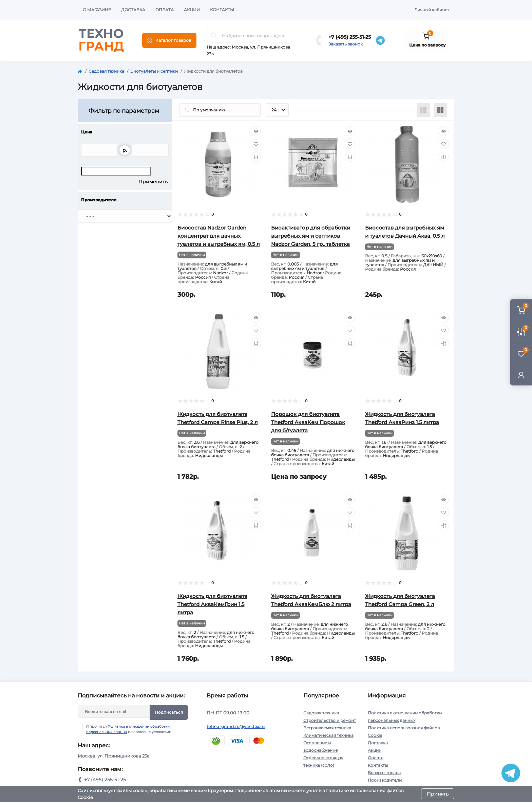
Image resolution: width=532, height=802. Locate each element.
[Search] (214, 36)
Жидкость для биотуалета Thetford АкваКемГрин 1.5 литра (212, 604)
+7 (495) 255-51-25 (350, 37)
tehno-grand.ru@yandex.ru (236, 726)
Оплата (165, 10)
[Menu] (169, 40)
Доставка (133, 10)
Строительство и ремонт (330, 720)
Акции (192, 10)
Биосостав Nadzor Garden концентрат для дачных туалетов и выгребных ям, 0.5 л (219, 236)
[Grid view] (440, 110)
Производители (385, 780)
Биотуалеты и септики (154, 71)
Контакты (222, 10)
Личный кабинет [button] (432, 10)
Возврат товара (384, 773)
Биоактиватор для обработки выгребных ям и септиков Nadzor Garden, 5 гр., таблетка (311, 236)
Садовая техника (106, 71)
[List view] (423, 110)
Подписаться (169, 712)
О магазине (97, 10)
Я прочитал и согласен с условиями (129, 729)
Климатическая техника (328, 735)
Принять (438, 794)
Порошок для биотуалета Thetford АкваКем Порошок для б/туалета (308, 422)
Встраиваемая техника (327, 728)
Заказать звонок (346, 44)
